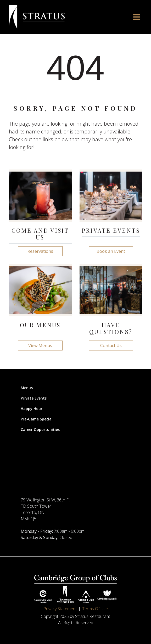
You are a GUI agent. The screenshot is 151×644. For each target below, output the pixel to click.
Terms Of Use (95, 609)
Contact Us (111, 346)
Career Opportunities (40, 429)
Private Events (34, 398)
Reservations (40, 251)
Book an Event (111, 251)
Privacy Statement (60, 609)
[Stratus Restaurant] (37, 17)
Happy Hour (32, 409)
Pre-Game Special (37, 419)
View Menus (40, 346)
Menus (27, 388)
